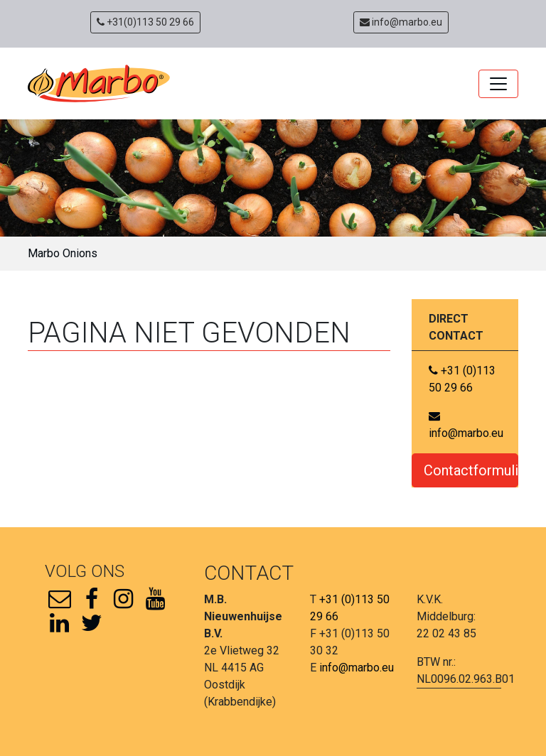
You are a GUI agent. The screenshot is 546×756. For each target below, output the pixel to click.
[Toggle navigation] (498, 84)
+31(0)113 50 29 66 (145, 22)
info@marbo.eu (401, 22)
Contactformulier (471, 470)
